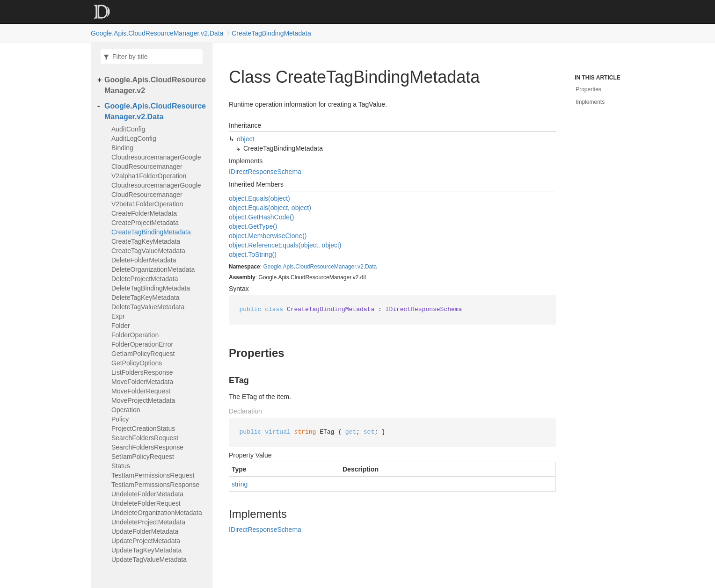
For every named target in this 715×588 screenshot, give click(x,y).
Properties (588, 89)
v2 (361, 267)
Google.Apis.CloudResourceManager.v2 (155, 85)
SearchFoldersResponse (147, 447)
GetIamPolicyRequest (143, 354)
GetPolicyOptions (137, 363)
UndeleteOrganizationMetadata (157, 513)
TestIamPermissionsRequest (153, 475)
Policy (120, 419)
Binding (122, 148)
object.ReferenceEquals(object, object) (285, 245)
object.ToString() (253, 254)
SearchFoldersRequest (145, 438)
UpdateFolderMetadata (145, 531)
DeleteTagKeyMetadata (146, 298)
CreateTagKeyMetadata (146, 241)
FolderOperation (135, 335)
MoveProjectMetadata (143, 400)
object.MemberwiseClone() (268, 236)
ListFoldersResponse (142, 372)
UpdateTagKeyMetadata (146, 550)
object (245, 139)
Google (272, 267)
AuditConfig (128, 129)
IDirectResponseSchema (265, 172)
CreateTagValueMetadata (148, 251)
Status (121, 466)
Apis (288, 267)
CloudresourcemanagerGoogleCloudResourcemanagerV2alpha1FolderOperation (156, 167)
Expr (118, 316)
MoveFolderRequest (141, 391)
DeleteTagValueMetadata (148, 307)
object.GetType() (253, 226)
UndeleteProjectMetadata (148, 522)
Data (371, 267)
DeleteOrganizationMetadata (153, 269)
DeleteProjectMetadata (145, 279)
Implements (590, 102)
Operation (126, 410)
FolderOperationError (142, 344)
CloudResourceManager (325, 267)
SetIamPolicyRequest (143, 457)
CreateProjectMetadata (145, 223)
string (240, 484)
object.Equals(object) (259, 198)
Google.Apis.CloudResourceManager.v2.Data (157, 33)
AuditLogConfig (134, 138)
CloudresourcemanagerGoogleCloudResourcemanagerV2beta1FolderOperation (156, 195)
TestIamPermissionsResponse (155, 485)
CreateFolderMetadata (144, 213)
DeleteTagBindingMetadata (151, 288)
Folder (121, 326)
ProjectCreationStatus (143, 428)
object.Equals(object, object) (270, 208)
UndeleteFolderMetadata (147, 494)
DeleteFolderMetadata (144, 260)
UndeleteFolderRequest (146, 503)
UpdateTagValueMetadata (149, 559)
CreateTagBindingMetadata (271, 33)
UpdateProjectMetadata (146, 541)
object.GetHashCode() (261, 217)
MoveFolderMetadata (142, 382)
